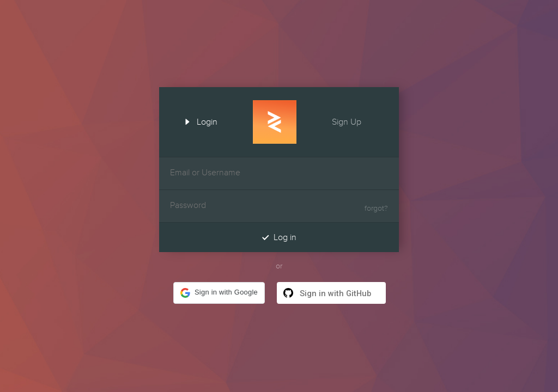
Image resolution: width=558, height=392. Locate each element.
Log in (279, 237)
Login (197, 121)
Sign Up (356, 121)
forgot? (376, 209)
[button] (219, 293)
